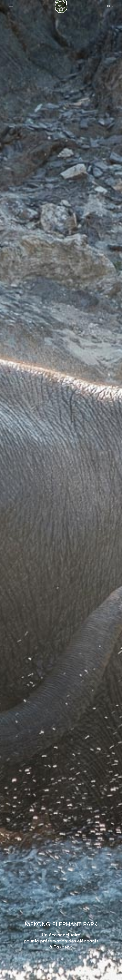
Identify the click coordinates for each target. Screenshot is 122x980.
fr (109, 6)
